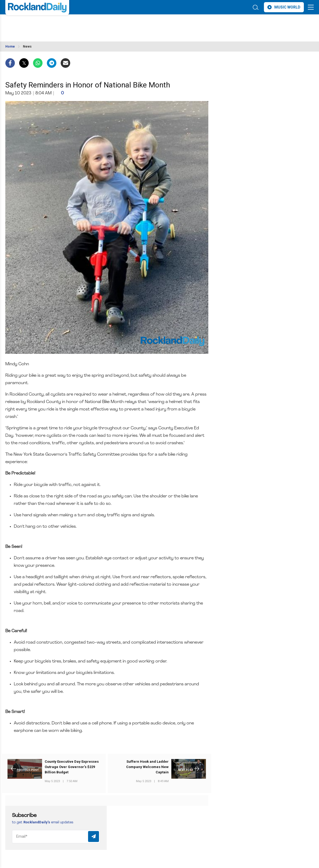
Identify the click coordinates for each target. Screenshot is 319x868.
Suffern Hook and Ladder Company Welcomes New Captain (147, 767)
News (27, 47)
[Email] (56, 837)
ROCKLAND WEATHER (53, 25)
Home (10, 47)
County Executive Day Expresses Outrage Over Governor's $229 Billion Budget (72, 767)
